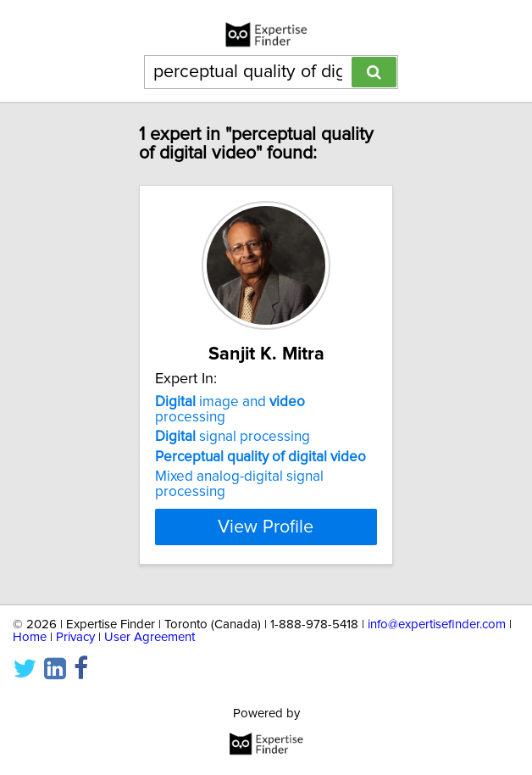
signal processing (233, 437)
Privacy (75, 637)
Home (30, 637)
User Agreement (150, 637)
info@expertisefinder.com (437, 624)
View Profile (266, 527)
